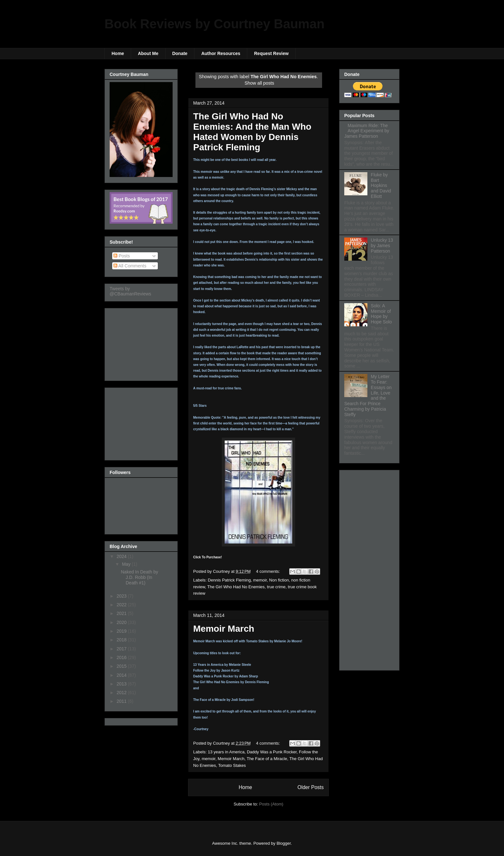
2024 (122, 556)
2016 (122, 657)
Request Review (271, 53)
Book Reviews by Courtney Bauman (215, 24)
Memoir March (224, 629)
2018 (122, 640)
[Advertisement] (142, 343)
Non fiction (279, 580)
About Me (148, 53)
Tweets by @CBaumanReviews (130, 291)
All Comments (130, 266)
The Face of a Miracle (267, 759)
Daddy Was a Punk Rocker (272, 752)
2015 (122, 666)
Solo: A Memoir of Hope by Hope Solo (381, 314)
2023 (122, 596)
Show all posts (259, 83)
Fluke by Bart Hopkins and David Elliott (381, 186)
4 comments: (269, 571)
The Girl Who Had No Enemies (236, 587)
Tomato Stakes (232, 765)
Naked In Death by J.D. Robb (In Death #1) (139, 577)
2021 (122, 613)
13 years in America (226, 752)
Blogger (283, 843)
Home (118, 53)
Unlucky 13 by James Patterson (382, 246)
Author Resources (221, 53)
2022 (122, 605)
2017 (122, 649)
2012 (122, 693)
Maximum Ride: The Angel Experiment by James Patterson (367, 131)
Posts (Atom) (271, 804)
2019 (122, 631)
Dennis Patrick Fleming (230, 580)
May (127, 564)
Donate (180, 53)
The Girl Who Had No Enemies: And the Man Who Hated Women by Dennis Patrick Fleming (252, 132)
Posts (122, 256)
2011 (122, 701)
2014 (122, 675)
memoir (260, 580)
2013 (122, 684)
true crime (276, 587)
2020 (122, 622)
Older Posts (311, 787)
